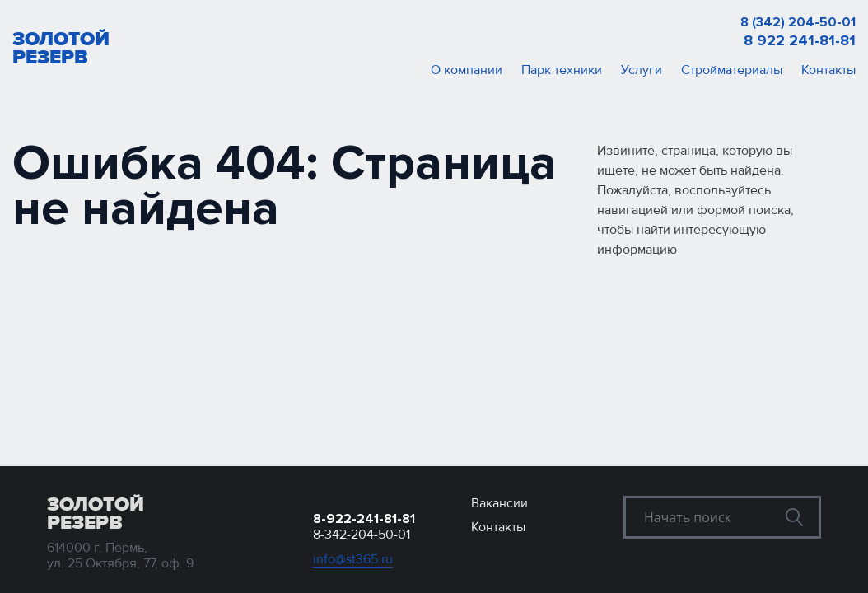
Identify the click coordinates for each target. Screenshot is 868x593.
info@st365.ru (353, 560)
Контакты (828, 70)
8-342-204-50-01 (362, 535)
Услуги (642, 70)
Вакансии (499, 503)
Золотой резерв (61, 49)
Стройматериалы (732, 70)
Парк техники (562, 70)
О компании (467, 70)
